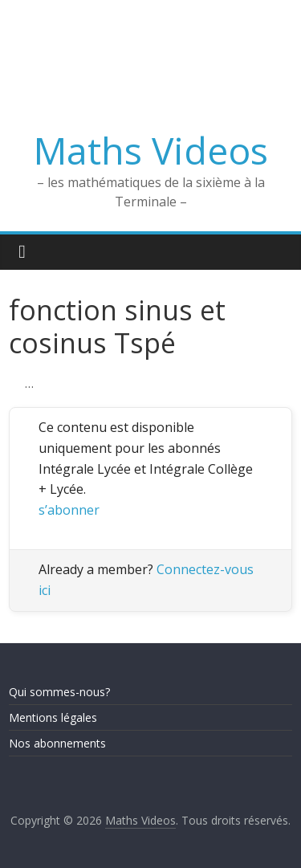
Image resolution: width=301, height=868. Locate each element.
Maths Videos (151, 150)
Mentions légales (53, 717)
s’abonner (69, 510)
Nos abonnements (57, 743)
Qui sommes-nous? (59, 692)
